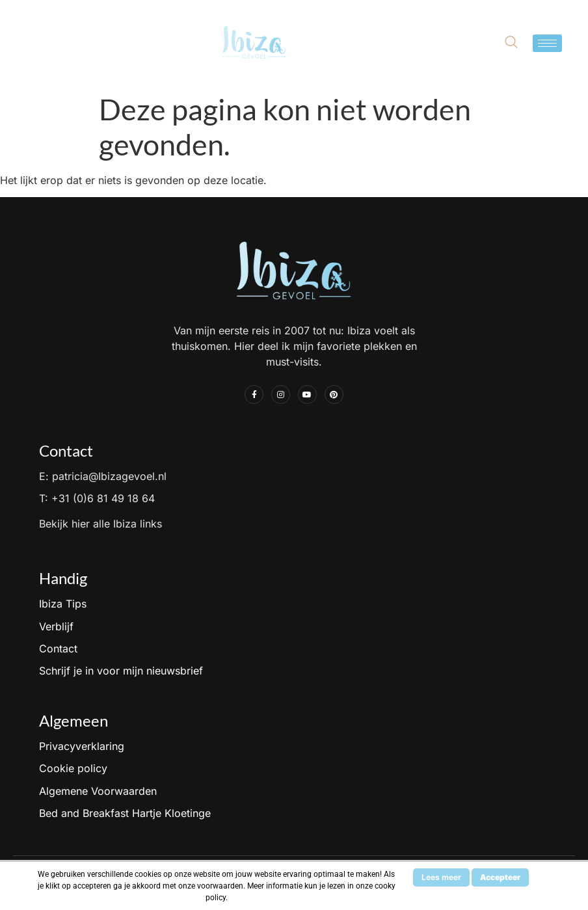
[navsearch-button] (511, 43)
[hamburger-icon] (547, 43)
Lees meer (441, 877)
